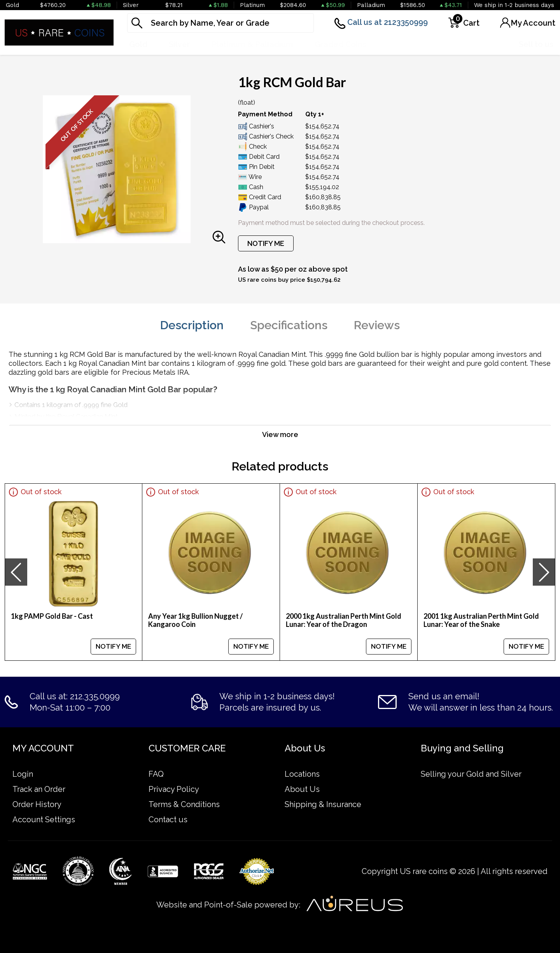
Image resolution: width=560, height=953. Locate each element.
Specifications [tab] (289, 325)
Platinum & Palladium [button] (252, 44)
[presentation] (16, 572)
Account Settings (44, 820)
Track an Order (39, 789)
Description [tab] (192, 325)
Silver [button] (179, 44)
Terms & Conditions (184, 804)
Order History (37, 804)
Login (23, 774)
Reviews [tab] (377, 325)
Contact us (168, 820)
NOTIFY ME (266, 243)
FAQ (156, 774)
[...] (220, 23)
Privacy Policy (174, 789)
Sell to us (536, 44)
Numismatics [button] (413, 44)
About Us (302, 789)
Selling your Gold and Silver (471, 774)
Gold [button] (138, 44)
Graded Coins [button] (340, 44)
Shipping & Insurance (323, 804)
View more (280, 434)
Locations (302, 774)
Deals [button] (470, 44)
